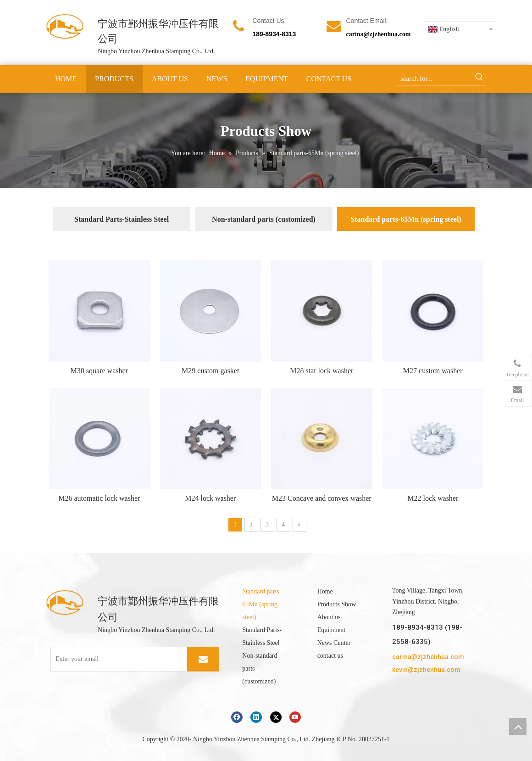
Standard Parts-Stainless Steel (122, 219)
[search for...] (435, 78)
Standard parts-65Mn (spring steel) (406, 219)
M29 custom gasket (210, 371)
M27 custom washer (433, 371)
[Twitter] (276, 717)
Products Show (337, 604)
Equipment (331, 630)
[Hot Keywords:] (479, 78)
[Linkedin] (256, 717)
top (518, 727)
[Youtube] (295, 717)
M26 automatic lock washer (99, 498)
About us (329, 617)
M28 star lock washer (321, 371)
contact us (330, 656)
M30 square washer (99, 371)
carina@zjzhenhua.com (378, 34)
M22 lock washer (433, 498)
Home (325, 591)
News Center (334, 643)
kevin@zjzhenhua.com (426, 670)
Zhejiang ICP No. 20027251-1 (351, 739)
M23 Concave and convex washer (322, 498)
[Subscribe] (203, 659)
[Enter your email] (127, 659)
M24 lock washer (210, 498)
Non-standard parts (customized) (264, 219)
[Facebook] (237, 717)
